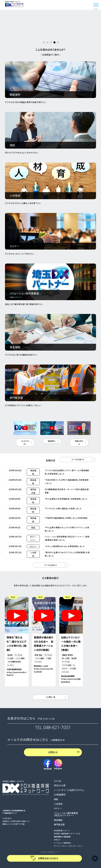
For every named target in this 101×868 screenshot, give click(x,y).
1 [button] (44, 43)
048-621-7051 (57, 727)
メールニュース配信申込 (62, 843)
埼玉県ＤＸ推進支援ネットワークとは (67, 833)
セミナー (58, 808)
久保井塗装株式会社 (14, 669)
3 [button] (51, 43)
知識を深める (79, 442)
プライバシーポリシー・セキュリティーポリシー (69, 846)
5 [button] (58, 43)
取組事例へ (52, 441)
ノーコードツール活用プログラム (69, 790)
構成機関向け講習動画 (62, 837)
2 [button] (48, 43)
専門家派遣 (59, 825)
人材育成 (58, 804)
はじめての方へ (25, 442)
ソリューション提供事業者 (66, 814)
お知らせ (57, 840)
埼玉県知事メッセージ (62, 830)
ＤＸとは (58, 781)
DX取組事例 (60, 795)
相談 (56, 799)
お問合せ (53, 752)
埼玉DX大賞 (60, 785)
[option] (50, 10)
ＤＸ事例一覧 (50, 697)
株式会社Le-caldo (41, 666)
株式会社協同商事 (68, 676)
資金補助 (58, 820)
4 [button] (54, 43)
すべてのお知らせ (78, 459)
